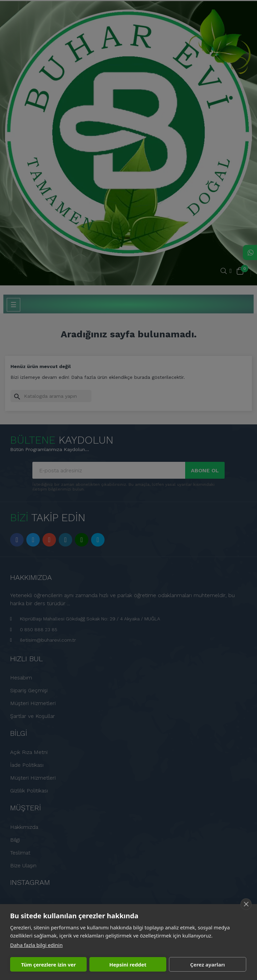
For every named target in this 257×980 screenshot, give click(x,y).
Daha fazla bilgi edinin (36, 945)
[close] (246, 904)
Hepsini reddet (128, 964)
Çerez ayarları (208, 964)
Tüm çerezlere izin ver (48, 964)
